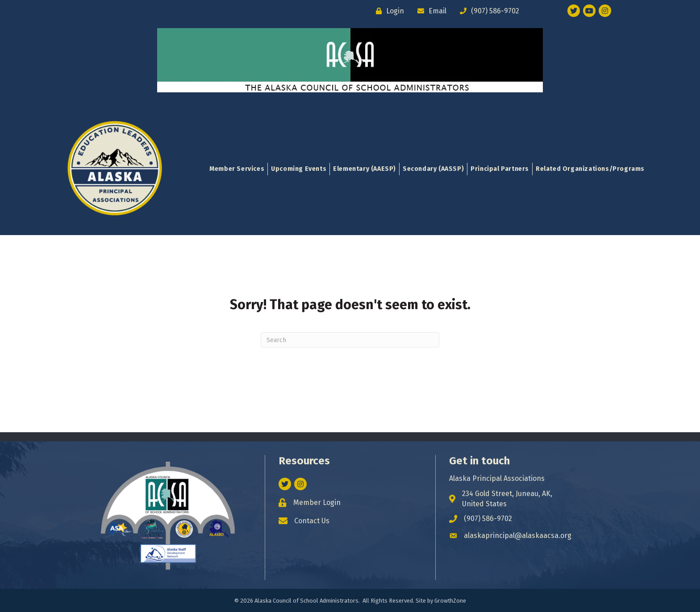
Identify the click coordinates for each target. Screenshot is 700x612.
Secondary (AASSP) (433, 169)
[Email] (430, 11)
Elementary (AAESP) (365, 169)
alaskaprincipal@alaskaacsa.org (518, 535)
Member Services (237, 169)
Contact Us (312, 521)
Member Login (317, 502)
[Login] (388, 11)
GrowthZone (450, 601)
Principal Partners (500, 169)
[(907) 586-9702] (487, 11)
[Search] (350, 340)
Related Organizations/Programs (590, 169)
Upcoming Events (299, 169)
